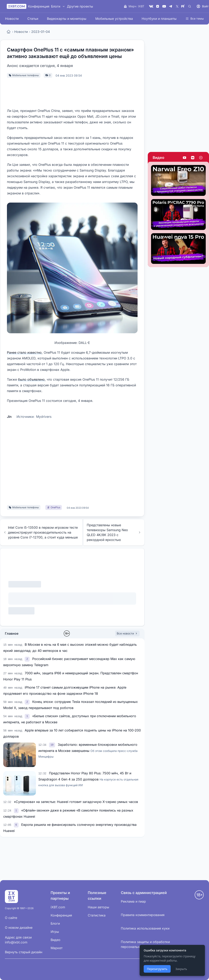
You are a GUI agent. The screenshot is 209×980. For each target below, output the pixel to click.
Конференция (39, 6)
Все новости (127, 633)
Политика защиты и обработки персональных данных (145, 944)
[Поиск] (190, 6)
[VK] (151, 6)
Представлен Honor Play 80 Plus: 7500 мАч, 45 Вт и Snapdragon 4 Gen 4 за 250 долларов (88, 779)
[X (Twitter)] (177, 6)
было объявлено (31, 379)
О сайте (11, 918)
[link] (28, 659)
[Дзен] (158, 6)
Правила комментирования (143, 915)
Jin (9, 417)
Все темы (195, 18)
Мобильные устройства (114, 19)
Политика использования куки (145, 928)
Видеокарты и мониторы (67, 19)
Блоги (56, 6)
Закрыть (181, 969)
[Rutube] (184, 6)
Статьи (33, 19)
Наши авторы (98, 907)
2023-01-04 (41, 32)
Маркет (57, 948)
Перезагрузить (157, 969)
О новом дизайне (19, 928)
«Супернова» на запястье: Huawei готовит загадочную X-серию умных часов (76, 802)
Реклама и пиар (133, 901)
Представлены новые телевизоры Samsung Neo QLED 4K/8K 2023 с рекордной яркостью (114, 532)
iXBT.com (58, 907)
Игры (55, 932)
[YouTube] (164, 6)
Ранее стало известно (24, 352)
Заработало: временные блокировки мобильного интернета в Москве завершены (88, 750)
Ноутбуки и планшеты (159, 19)
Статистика (97, 915)
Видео (158, 158)
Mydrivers (44, 417)
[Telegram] (171, 6)
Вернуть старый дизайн (24, 952)
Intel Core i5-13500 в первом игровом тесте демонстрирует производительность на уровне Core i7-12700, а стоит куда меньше (41, 532)
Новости (12, 19)
